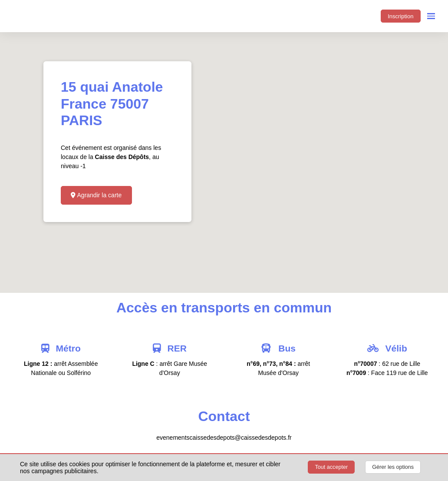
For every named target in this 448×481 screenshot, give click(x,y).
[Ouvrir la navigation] (431, 16)
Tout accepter (332, 467)
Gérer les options (393, 467)
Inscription (400, 16)
